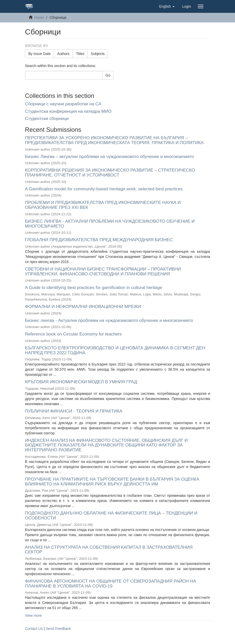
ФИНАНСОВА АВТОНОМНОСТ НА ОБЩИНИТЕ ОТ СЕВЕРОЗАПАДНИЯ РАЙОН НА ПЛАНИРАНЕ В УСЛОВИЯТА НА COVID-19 (111, 584)
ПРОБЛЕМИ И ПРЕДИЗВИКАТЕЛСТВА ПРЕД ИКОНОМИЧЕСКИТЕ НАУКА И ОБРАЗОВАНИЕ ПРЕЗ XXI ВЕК (103, 205)
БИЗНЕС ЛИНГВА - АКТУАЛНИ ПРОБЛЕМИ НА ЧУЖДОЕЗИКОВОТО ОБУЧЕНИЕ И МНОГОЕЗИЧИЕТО (110, 224)
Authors (63, 54)
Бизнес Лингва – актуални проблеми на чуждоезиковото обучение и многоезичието (109, 157)
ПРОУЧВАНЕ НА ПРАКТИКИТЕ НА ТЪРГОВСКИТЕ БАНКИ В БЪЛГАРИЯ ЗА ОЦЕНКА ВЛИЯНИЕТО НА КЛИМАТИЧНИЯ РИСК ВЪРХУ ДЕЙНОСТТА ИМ (112, 482)
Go (108, 75)
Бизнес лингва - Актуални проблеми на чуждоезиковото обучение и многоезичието (109, 320)
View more (33, 615)
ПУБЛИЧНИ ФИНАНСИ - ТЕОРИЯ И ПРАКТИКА (74, 411)
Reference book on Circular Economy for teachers (73, 334)
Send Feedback (58, 629)
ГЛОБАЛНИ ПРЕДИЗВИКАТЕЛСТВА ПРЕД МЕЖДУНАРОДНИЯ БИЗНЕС (99, 240)
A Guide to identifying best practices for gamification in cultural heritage (94, 288)
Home (39, 17)
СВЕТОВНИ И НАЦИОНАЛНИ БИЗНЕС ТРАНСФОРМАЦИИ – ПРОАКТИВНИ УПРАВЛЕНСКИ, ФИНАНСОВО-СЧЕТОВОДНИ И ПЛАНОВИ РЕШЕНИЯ (103, 272)
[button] (167, 6)
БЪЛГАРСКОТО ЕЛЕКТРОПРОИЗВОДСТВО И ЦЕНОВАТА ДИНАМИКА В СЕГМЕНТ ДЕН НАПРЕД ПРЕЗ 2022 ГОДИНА (115, 350)
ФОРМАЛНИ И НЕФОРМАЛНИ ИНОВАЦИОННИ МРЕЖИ (83, 307)
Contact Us (34, 629)
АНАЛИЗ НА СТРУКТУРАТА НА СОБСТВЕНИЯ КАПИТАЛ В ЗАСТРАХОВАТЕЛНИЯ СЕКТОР (109, 550)
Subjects (98, 54)
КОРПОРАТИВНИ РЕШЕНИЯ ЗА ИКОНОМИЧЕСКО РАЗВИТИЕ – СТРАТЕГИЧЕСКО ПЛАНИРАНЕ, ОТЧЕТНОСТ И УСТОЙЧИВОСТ (110, 173)
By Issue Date (39, 54)
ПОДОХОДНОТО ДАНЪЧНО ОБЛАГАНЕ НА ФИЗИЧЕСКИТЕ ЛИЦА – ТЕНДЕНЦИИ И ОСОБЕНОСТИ (111, 516)
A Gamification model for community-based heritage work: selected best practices (104, 189)
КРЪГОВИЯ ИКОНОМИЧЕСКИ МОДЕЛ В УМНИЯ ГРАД (81, 382)
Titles (80, 54)
